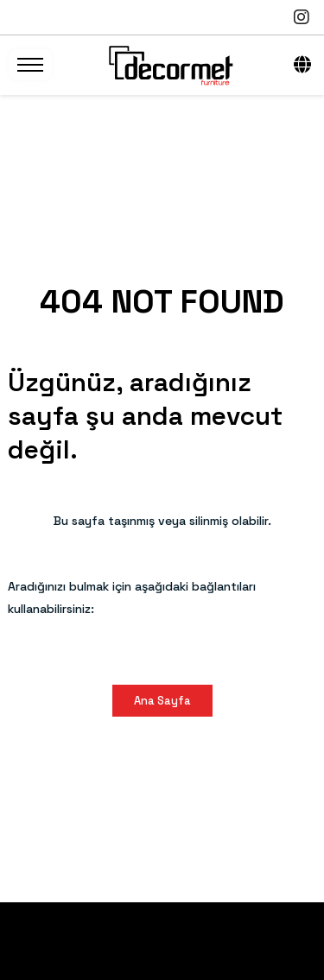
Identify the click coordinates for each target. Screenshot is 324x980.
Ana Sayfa (162, 701)
